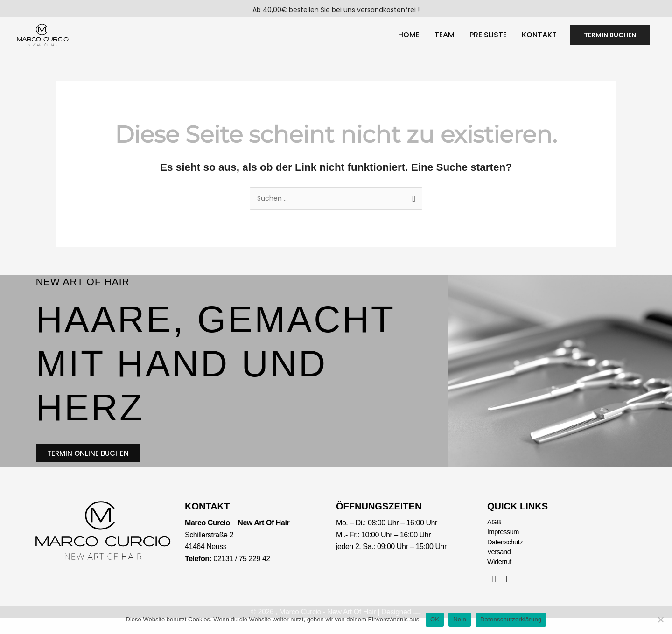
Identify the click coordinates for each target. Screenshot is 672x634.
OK (435, 619)
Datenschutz (507, 555)
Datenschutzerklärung (511, 619)
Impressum (505, 545)
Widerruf (500, 578)
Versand (500, 567)
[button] (610, 39)
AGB (495, 533)
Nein (460, 619)
